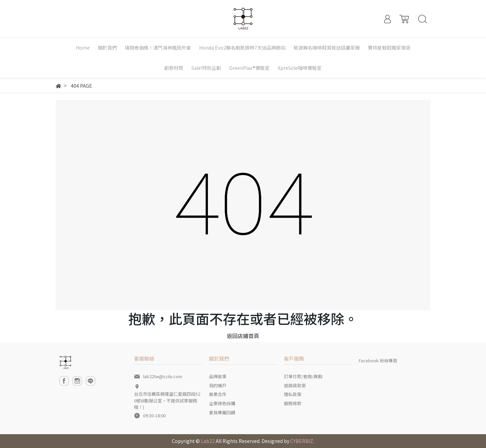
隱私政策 (293, 394)
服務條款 (293, 403)
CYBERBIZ (302, 441)
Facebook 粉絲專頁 (378, 360)
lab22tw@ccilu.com (163, 376)
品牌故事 (218, 376)
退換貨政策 (295, 385)
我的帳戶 (218, 385)
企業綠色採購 (222, 403)
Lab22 (208, 441)
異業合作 (218, 394)
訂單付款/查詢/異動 (303, 376)
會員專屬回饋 (222, 412)
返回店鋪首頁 (243, 336)
